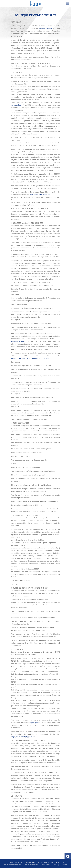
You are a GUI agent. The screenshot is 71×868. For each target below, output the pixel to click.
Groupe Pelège (14, 862)
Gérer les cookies (31, 865)
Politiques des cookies (12, 865)
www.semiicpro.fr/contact (40, 194)
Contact (64, 865)
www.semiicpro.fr (46, 28)
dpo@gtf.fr (35, 722)
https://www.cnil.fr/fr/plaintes (23, 737)
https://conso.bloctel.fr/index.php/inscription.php (30, 358)
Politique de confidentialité (51, 862)
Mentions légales (30, 862)
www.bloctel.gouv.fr (18, 341)
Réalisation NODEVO (49, 865)
